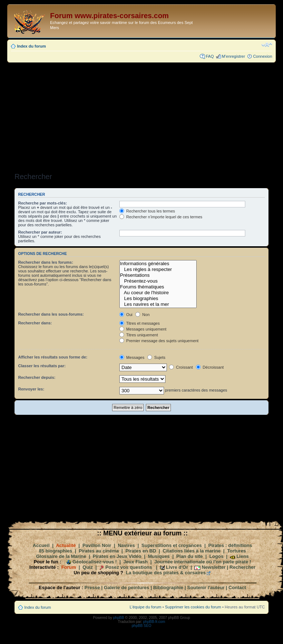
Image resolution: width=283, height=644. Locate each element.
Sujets (156, 357)
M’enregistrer (233, 56)
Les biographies (158, 299)
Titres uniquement (139, 335)
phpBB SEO (141, 626)
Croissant (181, 367)
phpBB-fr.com (154, 622)
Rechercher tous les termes (147, 211)
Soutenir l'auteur (206, 588)
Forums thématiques (158, 287)
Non (142, 315)
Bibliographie (168, 588)
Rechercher (243, 567)
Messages (132, 357)
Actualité (66, 545)
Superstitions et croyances (172, 545)
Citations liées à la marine (192, 551)
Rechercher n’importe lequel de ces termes (161, 217)
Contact (237, 588)
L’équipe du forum (145, 607)
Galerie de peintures (126, 588)
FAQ (210, 56)
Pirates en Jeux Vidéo (117, 556)
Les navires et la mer (158, 304)
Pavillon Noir (97, 545)
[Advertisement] (141, 115)
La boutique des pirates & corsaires (166, 573)
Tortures (237, 551)
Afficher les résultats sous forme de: (53, 357)
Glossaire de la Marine (61, 556)
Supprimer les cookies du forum (193, 607)
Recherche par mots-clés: (43, 203)
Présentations (158, 275)
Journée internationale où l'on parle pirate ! (203, 562)
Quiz (88, 567)
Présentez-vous (158, 281)
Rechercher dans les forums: (46, 262)
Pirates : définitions (230, 545)
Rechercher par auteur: (40, 232)
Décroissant (210, 367)
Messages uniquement (143, 329)
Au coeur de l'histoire (158, 293)
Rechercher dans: (35, 323)
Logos (216, 556)
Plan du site (190, 556)
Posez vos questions (129, 567)
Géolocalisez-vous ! (95, 562)
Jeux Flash (136, 562)
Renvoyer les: (31, 389)
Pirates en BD (141, 551)
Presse (92, 588)
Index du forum (31, 46)
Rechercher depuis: (37, 377)
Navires (126, 545)
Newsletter (214, 567)
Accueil (41, 545)
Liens (243, 556)
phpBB (119, 618)
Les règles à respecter (158, 270)
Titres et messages (140, 323)
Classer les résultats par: (42, 366)
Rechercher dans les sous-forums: (51, 314)
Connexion (263, 56)
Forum (69, 567)
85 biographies (56, 551)
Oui (126, 315)
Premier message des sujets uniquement (159, 341)
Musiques (159, 556)
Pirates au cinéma (99, 551)
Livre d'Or (177, 567)
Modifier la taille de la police (267, 45)
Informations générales (158, 264)
